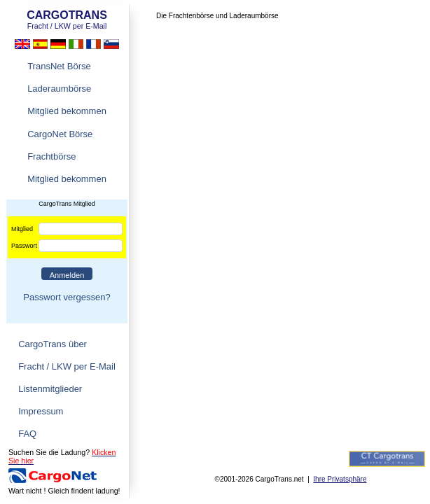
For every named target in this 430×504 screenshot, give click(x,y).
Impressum (41, 411)
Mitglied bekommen (67, 111)
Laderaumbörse (59, 89)
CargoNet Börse (60, 134)
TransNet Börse (59, 66)
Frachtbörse (51, 156)
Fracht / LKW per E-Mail (67, 366)
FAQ (27, 434)
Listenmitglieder (50, 389)
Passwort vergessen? (67, 297)
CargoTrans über (53, 344)
